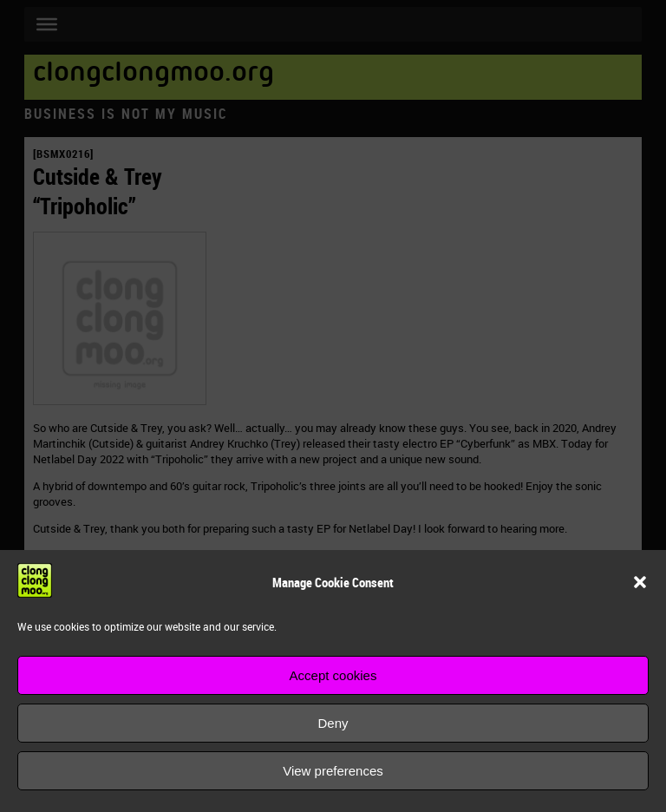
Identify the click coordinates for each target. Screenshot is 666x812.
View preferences (333, 771)
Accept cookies (333, 675)
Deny (333, 723)
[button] (640, 582)
